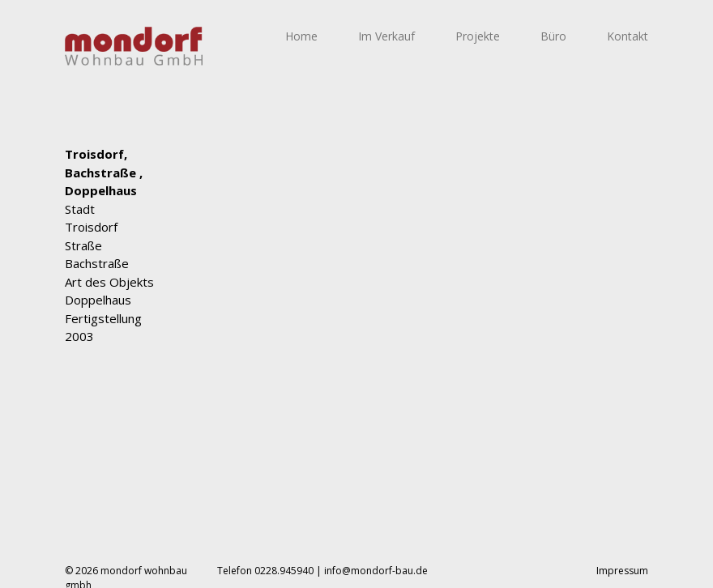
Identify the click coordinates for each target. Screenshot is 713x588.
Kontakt (628, 36)
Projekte (478, 36)
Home (301, 36)
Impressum (622, 571)
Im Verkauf (386, 36)
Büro (553, 36)
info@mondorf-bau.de (376, 571)
